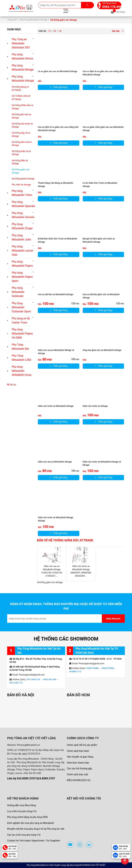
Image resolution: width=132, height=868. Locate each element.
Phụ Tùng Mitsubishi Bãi (20, 347)
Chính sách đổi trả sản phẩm (82, 745)
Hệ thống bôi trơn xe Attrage (21, 116)
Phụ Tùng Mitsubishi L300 (21, 358)
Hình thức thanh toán (78, 763)
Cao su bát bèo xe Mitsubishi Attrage (56, 294)
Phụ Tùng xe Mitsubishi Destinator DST (21, 43)
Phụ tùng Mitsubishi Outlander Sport (21, 307)
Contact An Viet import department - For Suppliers (34, 841)
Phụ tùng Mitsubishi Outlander (18, 292)
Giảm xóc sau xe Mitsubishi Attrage (55, 462)
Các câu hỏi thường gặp (79, 768)
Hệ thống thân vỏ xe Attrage (21, 153)
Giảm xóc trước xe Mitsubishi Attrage (56, 406)
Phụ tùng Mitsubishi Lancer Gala (23, 251)
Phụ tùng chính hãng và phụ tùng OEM (27, 817)
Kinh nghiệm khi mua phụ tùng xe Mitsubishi (31, 823)
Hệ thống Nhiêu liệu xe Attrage (23, 107)
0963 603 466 (50, 679)
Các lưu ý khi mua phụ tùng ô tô (24, 835)
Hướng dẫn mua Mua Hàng (21, 805)
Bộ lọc (12, 385)
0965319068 (108, 668)
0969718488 (93, 668)
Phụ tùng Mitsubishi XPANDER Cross (22, 371)
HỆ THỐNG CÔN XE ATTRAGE (21, 98)
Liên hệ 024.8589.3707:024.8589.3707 (31, 778)
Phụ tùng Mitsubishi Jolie (21, 237)
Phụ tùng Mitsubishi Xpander (23, 204)
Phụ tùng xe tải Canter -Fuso (21, 320)
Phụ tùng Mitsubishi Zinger (22, 226)
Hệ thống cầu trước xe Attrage (22, 125)
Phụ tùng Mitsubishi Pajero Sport (22, 277)
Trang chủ (12, 20)
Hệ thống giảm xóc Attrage (21, 171)
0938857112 (75, 671)
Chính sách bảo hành (78, 751)
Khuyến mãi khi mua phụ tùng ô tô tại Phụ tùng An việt (36, 829)
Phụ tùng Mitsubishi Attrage (34, 20)
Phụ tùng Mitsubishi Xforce (22, 56)
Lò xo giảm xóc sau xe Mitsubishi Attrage (58, 71)
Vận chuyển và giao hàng (80, 757)
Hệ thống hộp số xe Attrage (21, 134)
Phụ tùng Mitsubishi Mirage (23, 68)
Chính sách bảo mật (77, 774)
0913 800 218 (33, 679)
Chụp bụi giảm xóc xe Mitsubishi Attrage (102, 350)
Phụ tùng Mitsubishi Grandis (23, 215)
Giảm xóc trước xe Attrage (95, 406)
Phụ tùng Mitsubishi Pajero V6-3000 (22, 334)
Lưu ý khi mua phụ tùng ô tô (22, 811)
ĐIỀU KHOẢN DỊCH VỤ (79, 780)
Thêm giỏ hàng (58, 87)
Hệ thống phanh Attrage (23, 179)
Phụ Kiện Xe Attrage (21, 185)
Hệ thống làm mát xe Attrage (22, 144)
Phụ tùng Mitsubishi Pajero (22, 264)
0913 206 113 (16, 683)
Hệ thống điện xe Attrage (20, 162)
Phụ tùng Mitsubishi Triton (22, 193)
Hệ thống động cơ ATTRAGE (20, 88)
